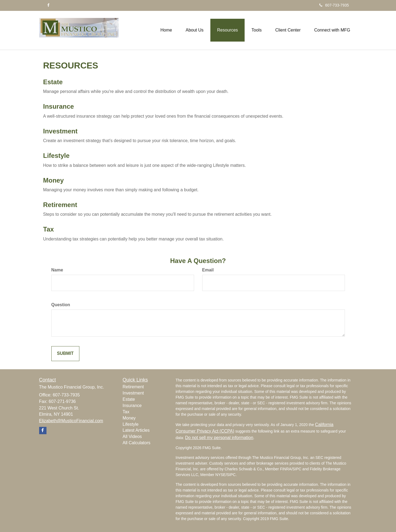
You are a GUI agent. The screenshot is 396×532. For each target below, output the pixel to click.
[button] (195, 30)
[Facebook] (48, 5)
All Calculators (136, 443)
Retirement (60, 205)
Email (208, 270)
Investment (60, 131)
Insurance (59, 106)
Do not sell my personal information (219, 438)
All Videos (132, 436)
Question (61, 305)
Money (54, 180)
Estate (53, 82)
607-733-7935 (334, 5)
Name (57, 270)
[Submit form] (65, 354)
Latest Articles (136, 430)
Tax (49, 229)
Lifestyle (56, 156)
